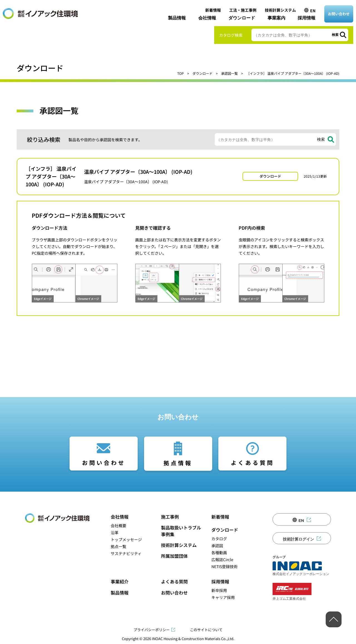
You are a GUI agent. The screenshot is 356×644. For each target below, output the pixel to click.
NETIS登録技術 (224, 566)
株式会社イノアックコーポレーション (301, 569)
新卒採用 (219, 590)
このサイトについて (206, 630)
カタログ (219, 539)
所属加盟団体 (174, 556)
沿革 (115, 532)
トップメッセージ (126, 539)
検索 (335, 35)
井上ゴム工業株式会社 (292, 592)
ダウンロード (242, 18)
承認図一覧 (229, 73)
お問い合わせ (339, 14)
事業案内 (276, 18)
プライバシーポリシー (152, 630)
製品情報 (177, 18)
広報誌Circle (222, 559)
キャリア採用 (223, 597)
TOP (181, 73)
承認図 (217, 546)
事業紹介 (120, 581)
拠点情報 (178, 463)
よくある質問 (253, 463)
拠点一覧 (118, 546)
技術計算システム (280, 10)
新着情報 (213, 10)
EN (313, 11)
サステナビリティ (126, 553)
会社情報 (207, 18)
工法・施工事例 (243, 10)
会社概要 (118, 526)
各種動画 (219, 553)
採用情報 (306, 18)
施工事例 (170, 517)
